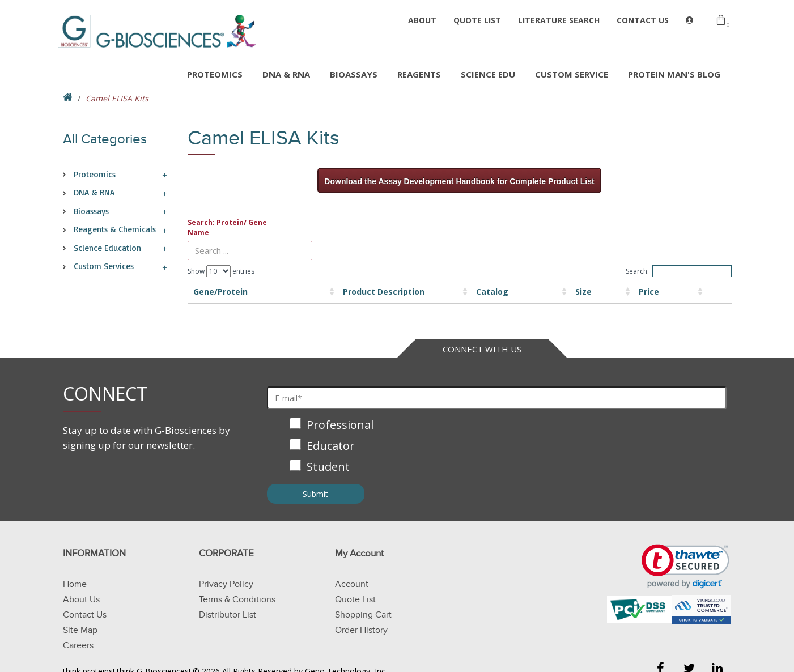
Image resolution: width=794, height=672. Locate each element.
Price (584, 292)
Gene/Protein (220, 292)
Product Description (316, 292)
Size (501, 292)
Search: (679, 271)
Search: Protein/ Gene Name (227, 227)
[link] (685, 566)
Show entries (221, 271)
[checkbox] (497, 447)
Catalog (427, 292)
